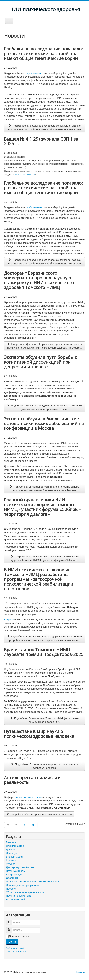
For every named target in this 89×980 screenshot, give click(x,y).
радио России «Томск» (28, 797)
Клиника (11, 860)
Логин (11, 921)
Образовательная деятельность (25, 892)
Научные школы (16, 871)
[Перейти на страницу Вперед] (25, 825)
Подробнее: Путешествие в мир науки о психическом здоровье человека (44, 766)
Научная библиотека (18, 896)
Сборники (12, 878)
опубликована (34, 73)
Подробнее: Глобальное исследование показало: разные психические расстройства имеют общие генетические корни (44, 128)
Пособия (11, 889)
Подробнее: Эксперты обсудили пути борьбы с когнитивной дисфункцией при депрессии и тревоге (44, 407)
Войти (12, 942)
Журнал (11, 864)
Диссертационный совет (20, 867)
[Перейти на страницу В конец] (33, 825)
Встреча (9, 620)
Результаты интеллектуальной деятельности (33, 882)
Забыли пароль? (16, 952)
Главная (11, 842)
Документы (13, 849)
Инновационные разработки (23, 885)
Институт (12, 853)
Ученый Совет (15, 857)
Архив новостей (15, 899)
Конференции (14, 874)
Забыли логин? (15, 948)
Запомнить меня (19, 936)
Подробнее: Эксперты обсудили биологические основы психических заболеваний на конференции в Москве (44, 489)
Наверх (81, 972)
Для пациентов (15, 846)
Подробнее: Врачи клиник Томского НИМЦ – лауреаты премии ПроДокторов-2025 (44, 720)
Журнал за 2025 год (25, 174)
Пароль (11, 928)
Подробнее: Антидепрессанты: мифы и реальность (39, 814)
